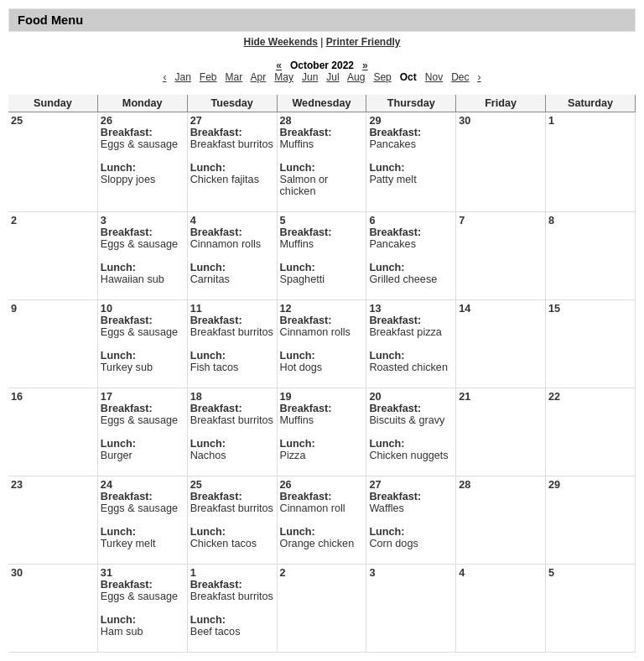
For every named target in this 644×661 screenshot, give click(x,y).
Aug (356, 77)
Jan (182, 77)
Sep (382, 77)
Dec (460, 77)
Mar (234, 77)
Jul (332, 77)
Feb (208, 77)
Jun (310, 77)
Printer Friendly (364, 42)
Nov (434, 77)
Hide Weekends (281, 42)
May (284, 77)
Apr (259, 77)
